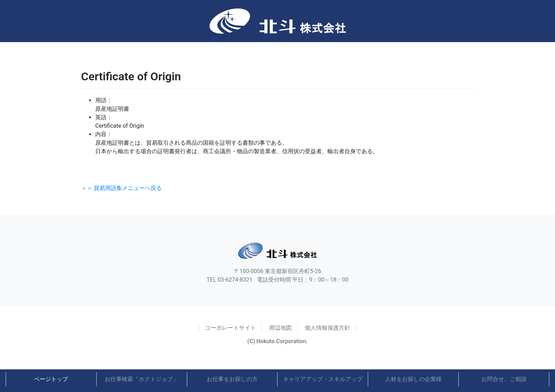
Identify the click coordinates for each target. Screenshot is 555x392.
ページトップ (51, 379)
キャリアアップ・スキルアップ (323, 379)
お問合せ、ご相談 (504, 379)
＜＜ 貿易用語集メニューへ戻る (121, 188)
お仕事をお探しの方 (232, 379)
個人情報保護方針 (327, 328)
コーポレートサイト (230, 328)
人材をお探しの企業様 (413, 379)
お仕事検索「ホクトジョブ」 (142, 379)
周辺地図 (280, 328)
